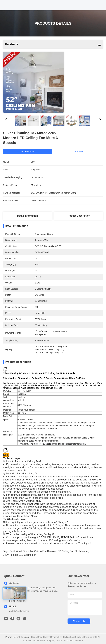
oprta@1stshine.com (19, 611)
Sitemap (25, 637)
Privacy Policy (12, 637)
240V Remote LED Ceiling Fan (20, 555)
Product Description (79, 216)
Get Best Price (29, 152)
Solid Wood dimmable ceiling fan (28, 551)
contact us (79, 621)
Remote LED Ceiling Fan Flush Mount (68, 551)
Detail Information (28, 216)
